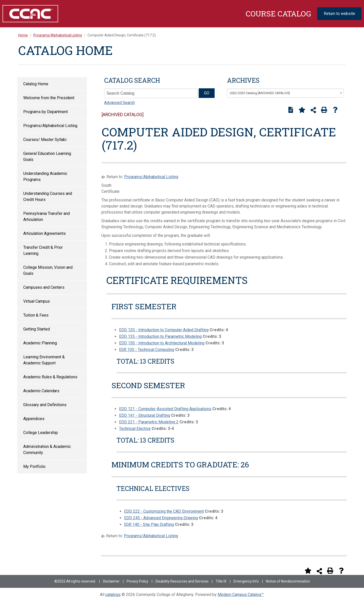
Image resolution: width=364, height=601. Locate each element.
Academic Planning (40, 343)
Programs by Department (45, 112)
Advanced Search (119, 103)
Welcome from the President (49, 98)
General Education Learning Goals (47, 157)
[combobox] (285, 93)
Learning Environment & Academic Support (44, 360)
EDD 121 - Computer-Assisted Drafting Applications (165, 409)
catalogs (113, 595)
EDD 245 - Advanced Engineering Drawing (161, 518)
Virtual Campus (37, 301)
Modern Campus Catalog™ (241, 595)
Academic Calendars (41, 391)
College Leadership (41, 433)
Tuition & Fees (36, 315)
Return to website (339, 14)
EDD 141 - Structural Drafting (145, 415)
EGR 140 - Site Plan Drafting (149, 524)
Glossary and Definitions (45, 405)
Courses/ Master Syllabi (45, 140)
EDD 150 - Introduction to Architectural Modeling (162, 343)
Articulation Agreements (44, 233)
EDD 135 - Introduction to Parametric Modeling (160, 336)
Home (23, 35)
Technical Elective (135, 429)
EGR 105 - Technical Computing (147, 350)
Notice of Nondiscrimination (288, 581)
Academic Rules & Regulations (50, 377)
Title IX (221, 581)
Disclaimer (111, 581)
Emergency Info (246, 581)
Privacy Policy (138, 581)
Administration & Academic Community (47, 450)
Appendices (34, 419)
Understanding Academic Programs (45, 177)
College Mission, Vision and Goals (48, 270)
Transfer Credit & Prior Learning (43, 250)
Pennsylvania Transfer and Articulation (47, 216)
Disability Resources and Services (182, 581)
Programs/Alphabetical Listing (50, 126)
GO (207, 93)
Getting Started (37, 329)
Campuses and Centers (44, 287)
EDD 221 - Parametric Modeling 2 (149, 422)
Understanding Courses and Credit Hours (48, 196)
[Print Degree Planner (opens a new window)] (291, 110)
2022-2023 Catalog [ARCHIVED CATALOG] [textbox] (260, 93)
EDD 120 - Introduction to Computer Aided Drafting (164, 330)
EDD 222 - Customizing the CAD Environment (164, 511)
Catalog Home (36, 84)
